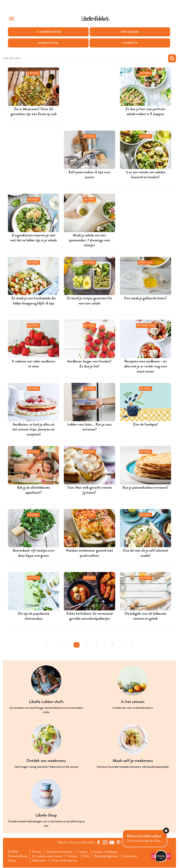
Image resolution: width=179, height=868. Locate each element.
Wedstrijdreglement (107, 856)
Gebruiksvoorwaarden (60, 852)
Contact (73, 856)
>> (132, 645)
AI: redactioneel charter (47, 856)
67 (112, 645)
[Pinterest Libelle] (119, 842)
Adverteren (39, 861)
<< (47, 645)
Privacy (37, 852)
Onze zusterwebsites (65, 861)
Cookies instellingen (106, 852)
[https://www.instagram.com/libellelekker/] (105, 842)
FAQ (86, 856)
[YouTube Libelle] (112, 842)
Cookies (83, 852)
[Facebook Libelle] (99, 842)
